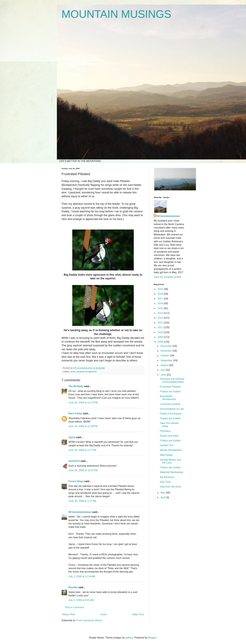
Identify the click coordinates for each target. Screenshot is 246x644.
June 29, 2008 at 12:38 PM (83, 426)
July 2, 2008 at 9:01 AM (81, 600)
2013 (161, 318)
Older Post (138, 614)
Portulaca (165, 431)
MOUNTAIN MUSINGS (116, 14)
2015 (161, 308)
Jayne (72, 437)
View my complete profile (167, 277)
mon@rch (74, 461)
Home (104, 614)
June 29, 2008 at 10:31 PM (83, 470)
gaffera (129, 638)
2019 (161, 289)
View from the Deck (171, 487)
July (163, 370)
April (163, 497)
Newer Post (69, 614)
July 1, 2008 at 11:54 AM (82, 576)
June (164, 375)
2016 (161, 303)
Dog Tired (165, 482)
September (167, 360)
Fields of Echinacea (171, 414)
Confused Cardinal (170, 404)
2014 (161, 313)
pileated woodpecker (87, 372)
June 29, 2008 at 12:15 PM (83, 403)
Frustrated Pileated (170, 387)
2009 (161, 337)
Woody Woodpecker (171, 450)
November (167, 351)
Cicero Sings (76, 481)
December (167, 346)
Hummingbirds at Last (172, 409)
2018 (161, 294)
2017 (161, 299)
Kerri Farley (75, 413)
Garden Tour (167, 445)
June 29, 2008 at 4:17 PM (82, 450)
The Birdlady (76, 386)
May (163, 493)
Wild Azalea (166, 455)
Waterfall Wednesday (172, 472)
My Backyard (167, 477)
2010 (161, 332)
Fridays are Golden (170, 391)
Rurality (73, 587)
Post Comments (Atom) (89, 620)
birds (73, 372)
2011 (161, 327)
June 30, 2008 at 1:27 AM (82, 501)
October (165, 356)
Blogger (152, 638)
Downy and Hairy (169, 436)
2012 (161, 323)
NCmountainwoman (80, 512)
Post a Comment (74, 607)
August (165, 365)
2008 (161, 342)
